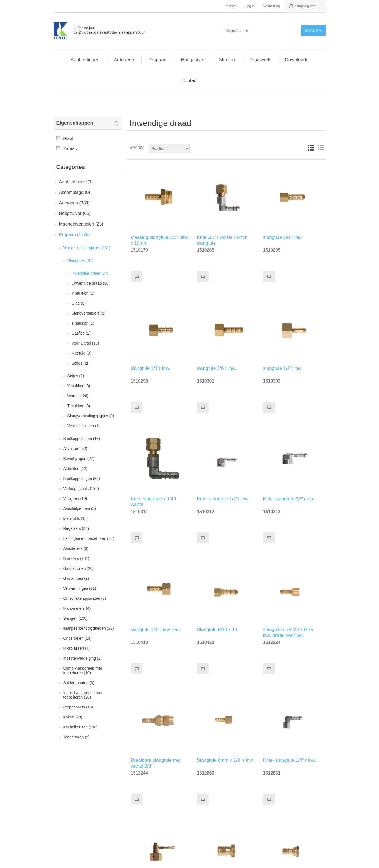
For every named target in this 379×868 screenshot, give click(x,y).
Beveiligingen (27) (79, 459)
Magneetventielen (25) (81, 224)
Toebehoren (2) (76, 737)
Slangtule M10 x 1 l (217, 630)
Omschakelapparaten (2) (85, 598)
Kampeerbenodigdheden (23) (89, 628)
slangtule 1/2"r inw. (283, 368)
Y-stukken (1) (83, 293)
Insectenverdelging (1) (83, 658)
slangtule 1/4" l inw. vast (156, 630)
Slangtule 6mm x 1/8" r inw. (225, 760)
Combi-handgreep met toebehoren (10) (83, 670)
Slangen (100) (76, 618)
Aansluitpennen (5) (80, 508)
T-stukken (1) (83, 323)
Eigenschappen (75, 123)
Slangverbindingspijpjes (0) (91, 416)
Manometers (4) (77, 608)
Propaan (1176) (75, 235)
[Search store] (262, 31)
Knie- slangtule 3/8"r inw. (289, 499)
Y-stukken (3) (79, 386)
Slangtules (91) (81, 260)
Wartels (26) (78, 396)
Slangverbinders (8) (89, 313)
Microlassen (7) (77, 648)
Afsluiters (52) (75, 449)
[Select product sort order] (169, 148)
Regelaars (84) (76, 528)
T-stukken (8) (79, 406)
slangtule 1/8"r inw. (283, 237)
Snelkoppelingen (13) (82, 439)
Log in (250, 6)
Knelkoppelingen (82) (82, 479)
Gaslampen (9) (76, 578)
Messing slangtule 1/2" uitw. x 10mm (160, 239)
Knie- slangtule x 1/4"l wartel (154, 501)
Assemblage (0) (75, 192)
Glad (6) (79, 303)
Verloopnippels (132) (81, 489)
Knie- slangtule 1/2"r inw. (223, 499)
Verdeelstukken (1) (84, 426)
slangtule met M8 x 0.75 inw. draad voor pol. (288, 632)
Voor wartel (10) (85, 343)
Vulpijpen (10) (75, 498)
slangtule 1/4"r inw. (150, 368)
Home (63, 105)
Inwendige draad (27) (90, 273)
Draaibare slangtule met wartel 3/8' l (156, 762)
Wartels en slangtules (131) (87, 248)
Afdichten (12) (75, 469)
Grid (311, 148)
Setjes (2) (80, 363)
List (321, 148)
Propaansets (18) (78, 707)
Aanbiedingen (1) (76, 182)
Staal (68, 139)
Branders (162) (76, 558)
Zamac (70, 149)
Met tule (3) (81, 353)
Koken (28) (73, 717)
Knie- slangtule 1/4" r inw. (290, 760)
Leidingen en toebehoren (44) (89, 538)
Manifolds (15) (76, 518)
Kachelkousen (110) (81, 727)
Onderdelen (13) (77, 638)
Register (231, 6)
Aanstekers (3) (76, 548)
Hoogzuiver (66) (75, 213)
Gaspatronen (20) (79, 568)
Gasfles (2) (81, 333)
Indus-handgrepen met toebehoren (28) (83, 695)
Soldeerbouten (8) (79, 683)
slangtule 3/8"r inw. (217, 368)
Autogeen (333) (74, 203)
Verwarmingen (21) (80, 588)
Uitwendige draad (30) (91, 283)
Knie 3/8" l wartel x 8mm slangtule (222, 239)
